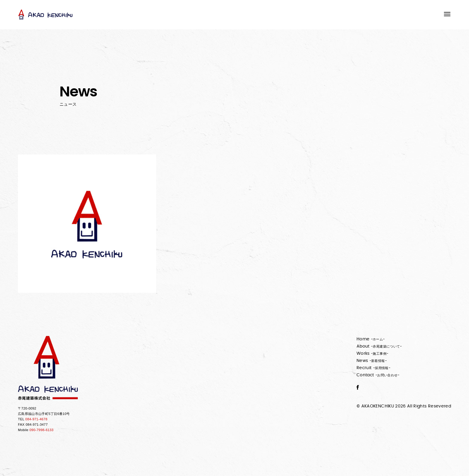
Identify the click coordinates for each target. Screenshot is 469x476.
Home (371, 339)
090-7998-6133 (42, 430)
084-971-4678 (36, 419)
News (372, 361)
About (379, 346)
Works (372, 354)
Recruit (373, 368)
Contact (378, 375)
